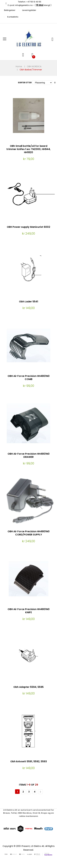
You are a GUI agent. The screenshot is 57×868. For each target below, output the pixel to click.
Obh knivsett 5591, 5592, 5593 (29, 761)
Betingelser (10, 10)
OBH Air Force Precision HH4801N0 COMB (29, 378)
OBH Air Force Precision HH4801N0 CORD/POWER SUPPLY (29, 533)
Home (19, 66)
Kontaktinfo (13, 17)
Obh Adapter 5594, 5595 (28, 687)
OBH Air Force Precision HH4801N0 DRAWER (29, 455)
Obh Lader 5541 (29, 302)
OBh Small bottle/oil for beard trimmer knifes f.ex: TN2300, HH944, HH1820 (28, 149)
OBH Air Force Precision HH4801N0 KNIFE (29, 611)
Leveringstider (29, 10)
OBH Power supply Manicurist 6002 (28, 227)
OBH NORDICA (34, 66)
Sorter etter (25, 83)
